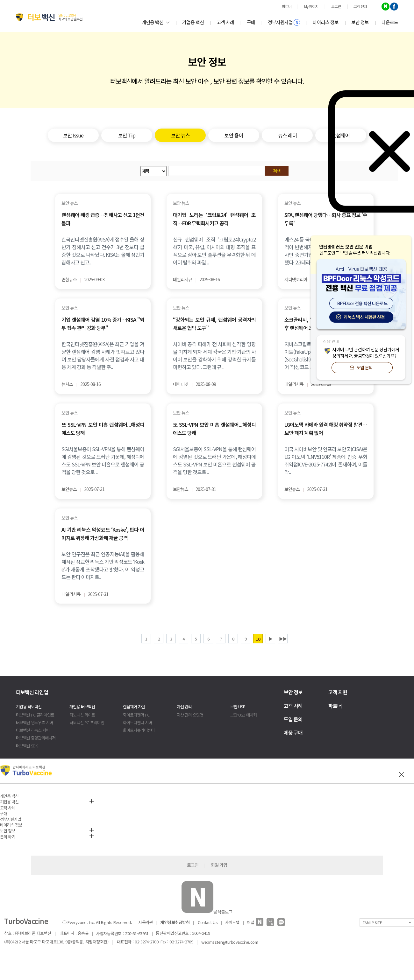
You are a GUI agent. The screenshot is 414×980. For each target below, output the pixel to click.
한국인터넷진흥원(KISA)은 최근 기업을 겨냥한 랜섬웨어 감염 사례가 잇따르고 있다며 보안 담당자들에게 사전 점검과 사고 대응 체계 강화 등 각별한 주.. (103, 355)
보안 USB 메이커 (243, 715)
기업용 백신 (193, 22)
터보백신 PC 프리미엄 (87, 722)
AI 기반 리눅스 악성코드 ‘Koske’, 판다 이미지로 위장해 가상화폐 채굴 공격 (103, 534)
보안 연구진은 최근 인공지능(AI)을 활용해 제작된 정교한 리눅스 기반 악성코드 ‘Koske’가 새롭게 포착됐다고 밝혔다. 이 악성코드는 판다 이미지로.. (103, 565)
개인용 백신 (156, 22)
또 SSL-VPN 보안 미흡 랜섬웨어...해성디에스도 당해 (103, 429)
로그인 (193, 865)
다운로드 (390, 22)
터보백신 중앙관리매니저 (36, 738)
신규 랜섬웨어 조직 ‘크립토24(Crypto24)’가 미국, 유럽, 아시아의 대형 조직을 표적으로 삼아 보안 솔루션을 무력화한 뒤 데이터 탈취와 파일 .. (214, 251)
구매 (251, 22)
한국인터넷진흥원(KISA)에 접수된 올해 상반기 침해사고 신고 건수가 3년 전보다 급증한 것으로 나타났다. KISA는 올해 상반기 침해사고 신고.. (103, 251)
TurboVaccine (26, 921)
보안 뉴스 (70, 203)
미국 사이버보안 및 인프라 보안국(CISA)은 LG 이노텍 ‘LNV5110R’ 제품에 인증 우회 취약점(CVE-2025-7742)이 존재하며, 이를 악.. (326, 460)
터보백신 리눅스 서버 (33, 730)
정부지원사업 (284, 22)
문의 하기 (7, 837)
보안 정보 (360, 22)
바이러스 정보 (326, 22)
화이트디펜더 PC (136, 715)
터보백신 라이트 (82, 715)
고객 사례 (225, 22)
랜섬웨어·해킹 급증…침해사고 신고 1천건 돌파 (103, 219)
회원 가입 (219, 865)
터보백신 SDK (27, 746)
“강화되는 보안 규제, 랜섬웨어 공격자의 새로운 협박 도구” (214, 324)
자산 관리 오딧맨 (190, 715)
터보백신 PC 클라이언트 (35, 715)
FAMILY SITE (372, 922)
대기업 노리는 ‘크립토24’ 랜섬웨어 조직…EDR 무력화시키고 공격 (214, 219)
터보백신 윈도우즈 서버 (34, 722)
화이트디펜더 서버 (137, 722)
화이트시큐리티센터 (139, 730)
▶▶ (283, 639)
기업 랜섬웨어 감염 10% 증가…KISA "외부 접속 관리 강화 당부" (103, 324)
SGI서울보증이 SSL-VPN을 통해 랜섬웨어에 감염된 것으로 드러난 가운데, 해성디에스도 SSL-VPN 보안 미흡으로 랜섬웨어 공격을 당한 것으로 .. (103, 460)
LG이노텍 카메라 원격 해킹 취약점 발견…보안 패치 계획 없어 (326, 429)
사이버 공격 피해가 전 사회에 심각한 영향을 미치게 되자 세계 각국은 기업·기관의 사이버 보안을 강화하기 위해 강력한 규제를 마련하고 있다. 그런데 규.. (214, 355)
